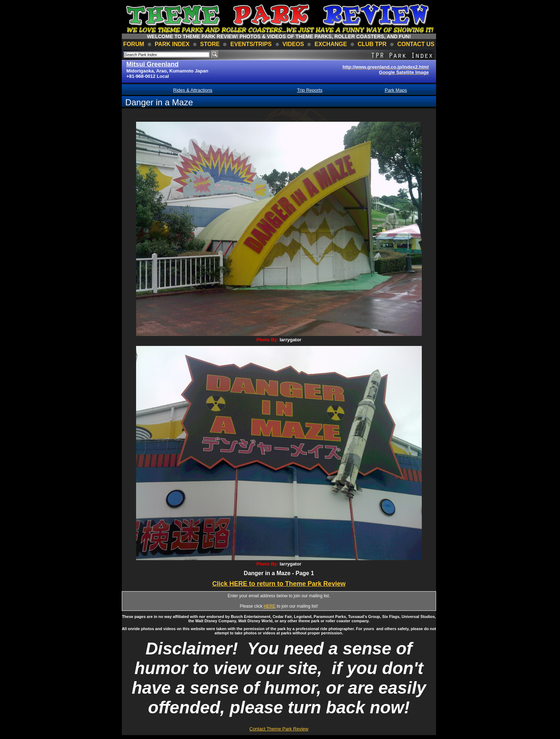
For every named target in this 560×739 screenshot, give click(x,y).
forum (134, 44)
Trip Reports (310, 90)
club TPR (372, 44)
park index (172, 44)
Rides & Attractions (193, 90)
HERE (269, 606)
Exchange (331, 44)
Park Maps (396, 90)
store (210, 44)
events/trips (251, 44)
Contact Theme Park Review (279, 729)
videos (293, 44)
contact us (416, 44)
